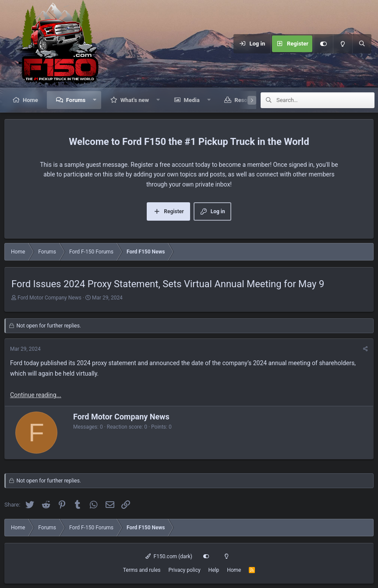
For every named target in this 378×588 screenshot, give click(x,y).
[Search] (362, 44)
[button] (95, 100)
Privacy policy (184, 570)
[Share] (366, 349)
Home (30, 100)
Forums (76, 100)
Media (192, 100)
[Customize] (323, 44)
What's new (135, 100)
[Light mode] (343, 44)
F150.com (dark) (169, 556)
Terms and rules (142, 570)
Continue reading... (36, 395)
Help (214, 570)
